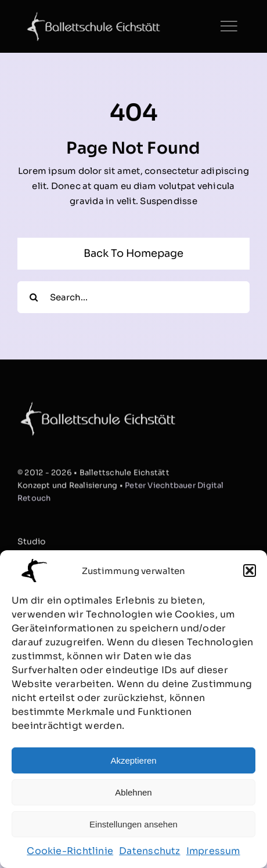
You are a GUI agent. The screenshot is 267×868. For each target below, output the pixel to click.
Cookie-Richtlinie (70, 851)
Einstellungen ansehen (133, 824)
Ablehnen (133, 792)
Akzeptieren (133, 760)
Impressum (213, 851)
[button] (250, 571)
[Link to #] (229, 26)
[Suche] (33, 297)
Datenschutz (149, 851)
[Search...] (133, 297)
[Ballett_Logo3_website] (93, 16)
